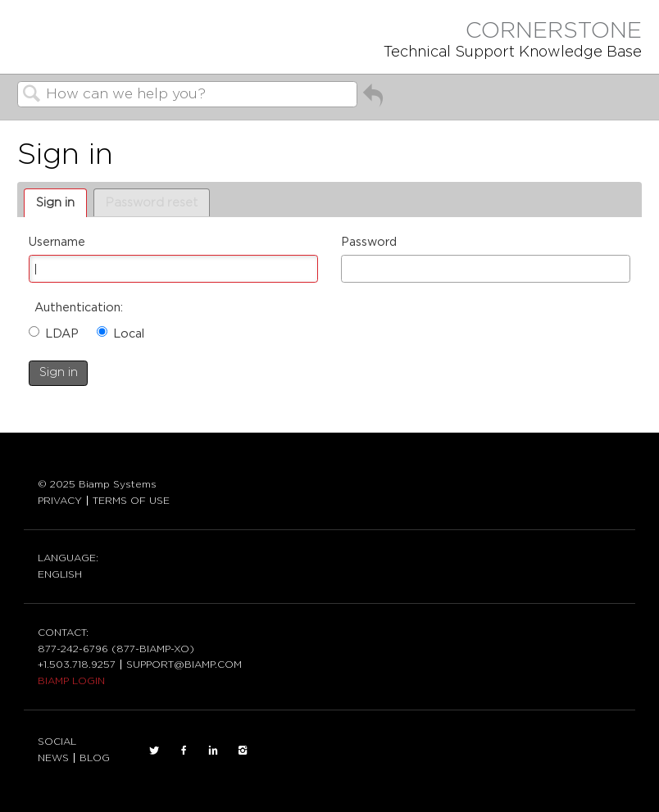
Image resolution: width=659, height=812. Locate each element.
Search (32, 95)
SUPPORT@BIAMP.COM (184, 665)
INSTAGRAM (243, 751)
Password (369, 242)
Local (129, 334)
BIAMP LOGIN (71, 681)
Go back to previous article (373, 102)
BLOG (95, 758)
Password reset (152, 203)
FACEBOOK (184, 751)
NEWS (53, 758)
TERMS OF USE (131, 501)
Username (57, 242)
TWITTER (154, 751)
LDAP (62, 334)
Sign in (55, 203)
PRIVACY (60, 501)
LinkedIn (213, 751)
